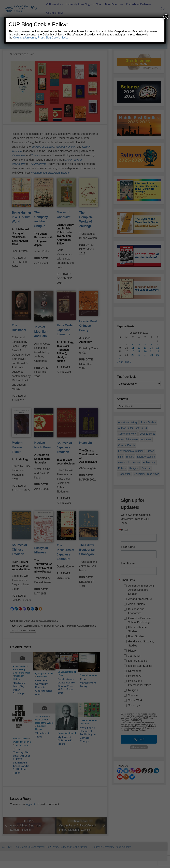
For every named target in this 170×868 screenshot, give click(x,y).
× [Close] (166, 17)
